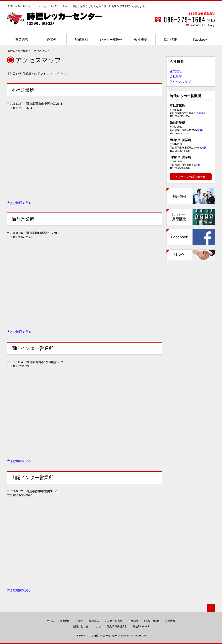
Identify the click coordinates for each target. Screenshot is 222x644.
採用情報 (170, 39)
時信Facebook (141, 626)
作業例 (52, 39)
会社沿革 (176, 76)
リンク (97, 626)
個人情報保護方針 (117, 626)
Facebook (200, 39)
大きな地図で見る (19, 203)
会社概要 (141, 39)
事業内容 (22, 39)
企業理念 (176, 71)
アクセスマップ (180, 82)
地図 (202, 113)
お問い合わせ (152, 621)
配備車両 (81, 39)
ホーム (51, 621)
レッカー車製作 (111, 39)
